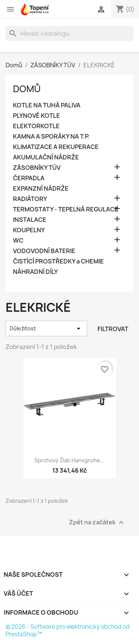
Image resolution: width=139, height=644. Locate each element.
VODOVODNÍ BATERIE (44, 251)
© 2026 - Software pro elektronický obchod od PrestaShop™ (68, 630)
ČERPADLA (29, 178)
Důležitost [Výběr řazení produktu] (46, 329)
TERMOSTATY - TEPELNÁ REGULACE (66, 209)
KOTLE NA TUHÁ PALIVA (47, 105)
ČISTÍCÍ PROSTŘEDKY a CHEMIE (58, 261)
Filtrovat (113, 329)
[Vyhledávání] (69, 33)
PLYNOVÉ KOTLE (37, 116)
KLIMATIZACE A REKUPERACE (56, 147)
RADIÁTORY (30, 199)
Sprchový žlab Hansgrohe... (69, 460)
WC (18, 241)
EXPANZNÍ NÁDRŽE (41, 189)
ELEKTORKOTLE (36, 126)
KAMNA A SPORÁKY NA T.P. (51, 137)
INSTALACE (30, 220)
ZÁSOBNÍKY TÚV (37, 168)
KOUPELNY (29, 230)
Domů (27, 89)
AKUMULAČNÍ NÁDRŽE (46, 157)
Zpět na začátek (97, 522)
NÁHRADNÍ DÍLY (35, 272)
